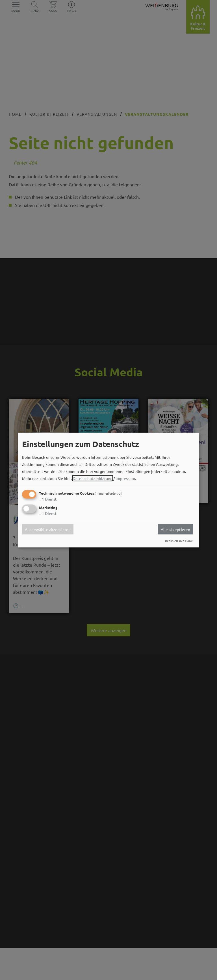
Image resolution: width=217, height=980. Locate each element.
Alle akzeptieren (175, 529)
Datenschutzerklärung (93, 478)
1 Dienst (48, 499)
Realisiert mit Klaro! (179, 541)
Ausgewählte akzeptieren (48, 529)
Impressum (125, 478)
